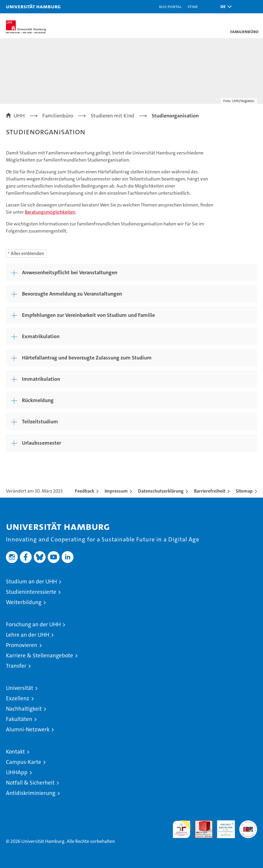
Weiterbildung (24, 602)
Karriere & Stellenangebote (40, 655)
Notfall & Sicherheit (30, 783)
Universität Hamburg (33, 6)
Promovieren (22, 645)
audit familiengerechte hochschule (182, 829)
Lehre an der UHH (28, 635)
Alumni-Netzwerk (28, 729)
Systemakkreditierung (248, 823)
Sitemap (244, 491)
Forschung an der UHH (33, 624)
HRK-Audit (223, 827)
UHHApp (17, 772)
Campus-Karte (24, 762)
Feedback (85, 491)
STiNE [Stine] (193, 6)
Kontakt (15, 752)
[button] (224, 7)
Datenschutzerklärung (161, 491)
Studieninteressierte (31, 592)
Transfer (16, 666)
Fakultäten (19, 719)
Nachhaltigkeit (24, 709)
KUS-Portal (170, 6)
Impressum (116, 491)
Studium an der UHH (31, 581)
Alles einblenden (27, 253)
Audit (201, 823)
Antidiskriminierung (31, 793)
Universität (20, 688)
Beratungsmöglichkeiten (50, 212)
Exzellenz (18, 698)
